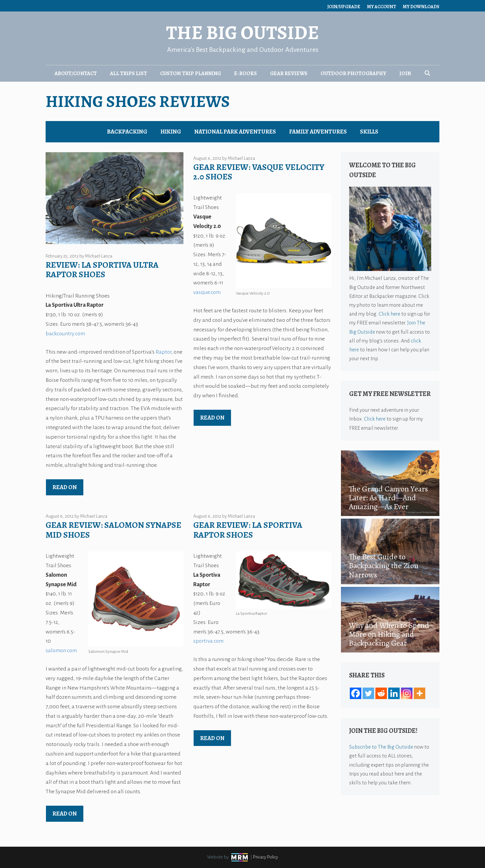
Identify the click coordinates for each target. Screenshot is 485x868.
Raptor (163, 352)
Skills (369, 132)
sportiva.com (208, 641)
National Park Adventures (235, 132)
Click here (390, 314)
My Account (381, 7)
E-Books (245, 73)
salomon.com (61, 651)
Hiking (171, 132)
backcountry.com (65, 334)
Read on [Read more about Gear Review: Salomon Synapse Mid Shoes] (65, 814)
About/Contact (76, 73)
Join (405, 73)
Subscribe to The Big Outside (381, 747)
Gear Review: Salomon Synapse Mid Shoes (114, 530)
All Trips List (128, 73)
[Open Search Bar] (427, 73)
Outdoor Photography (353, 73)
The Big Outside (243, 33)
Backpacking (127, 132)
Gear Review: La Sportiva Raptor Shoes (248, 530)
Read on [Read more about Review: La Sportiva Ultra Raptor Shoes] (65, 487)
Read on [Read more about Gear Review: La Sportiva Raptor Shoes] (212, 738)
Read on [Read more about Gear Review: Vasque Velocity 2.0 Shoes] (212, 418)
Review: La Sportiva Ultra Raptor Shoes (102, 270)
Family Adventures (318, 132)
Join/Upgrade (344, 7)
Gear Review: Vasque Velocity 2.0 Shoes (259, 172)
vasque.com (207, 292)
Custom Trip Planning (190, 73)
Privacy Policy (265, 857)
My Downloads (421, 7)
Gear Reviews (289, 73)
